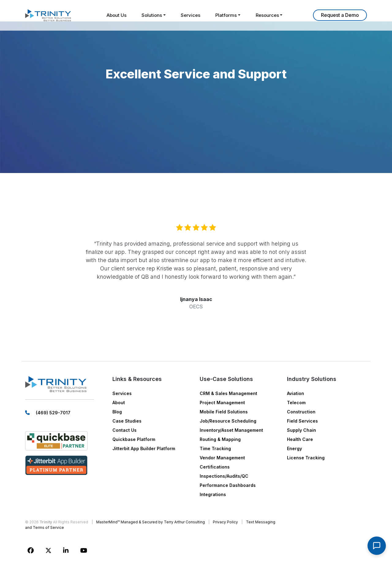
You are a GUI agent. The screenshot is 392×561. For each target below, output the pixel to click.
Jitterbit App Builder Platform (144, 448)
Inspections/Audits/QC (224, 476)
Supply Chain (302, 430)
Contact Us (124, 430)
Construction (301, 412)
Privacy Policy (225, 522)
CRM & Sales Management (228, 393)
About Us (116, 15)
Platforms (226, 15)
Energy (294, 448)
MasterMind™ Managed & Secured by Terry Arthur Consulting (151, 522)
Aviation (296, 393)
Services (190, 15)
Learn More (340, 15)
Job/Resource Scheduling (228, 421)
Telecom (296, 403)
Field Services (302, 421)
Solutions (151, 15)
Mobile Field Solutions (224, 412)
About (119, 403)
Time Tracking (215, 448)
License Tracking (306, 458)
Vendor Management (222, 458)
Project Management (222, 403)
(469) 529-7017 (53, 413)
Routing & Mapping (220, 439)
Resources (268, 15)
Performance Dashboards (228, 485)
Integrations (213, 494)
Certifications (215, 467)
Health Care (300, 439)
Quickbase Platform (134, 439)
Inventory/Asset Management (231, 430)
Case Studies (127, 421)
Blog (117, 412)
